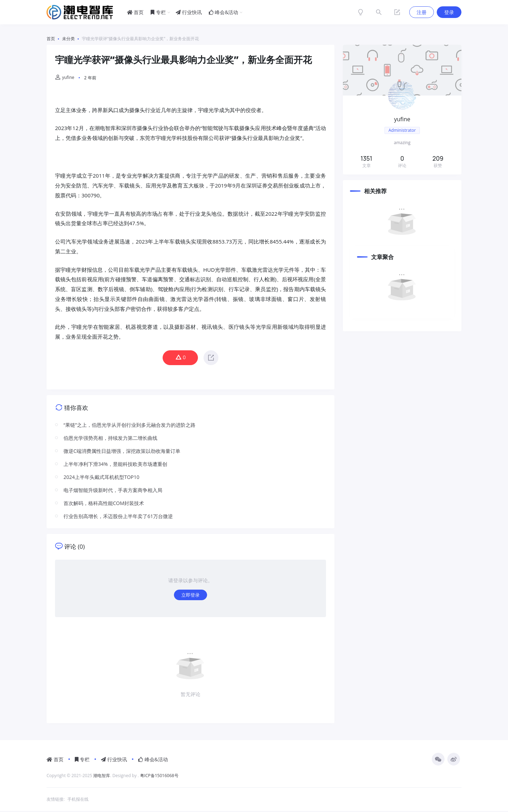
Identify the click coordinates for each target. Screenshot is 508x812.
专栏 (158, 12)
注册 (422, 12)
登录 (449, 12)
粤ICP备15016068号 (159, 777)
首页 (135, 12)
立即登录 (190, 595)
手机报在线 (78, 800)
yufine (65, 77)
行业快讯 (189, 12)
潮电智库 (102, 777)
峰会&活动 (224, 12)
